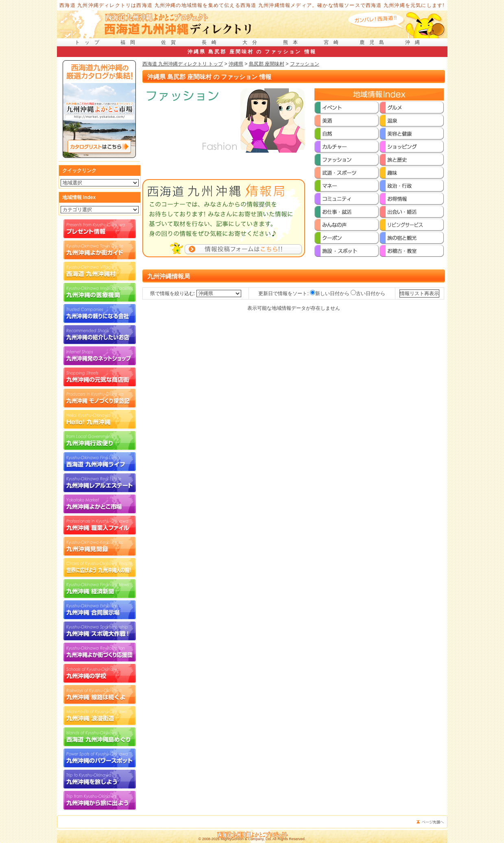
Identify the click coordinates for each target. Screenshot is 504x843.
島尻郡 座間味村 (267, 64)
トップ (89, 42)
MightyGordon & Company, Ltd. (246, 839)
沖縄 (415, 42)
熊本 (293, 42)
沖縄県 (236, 64)
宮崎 (334, 42)
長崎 (212, 42)
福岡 (130, 42)
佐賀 (171, 42)
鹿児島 (374, 42)
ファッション (305, 64)
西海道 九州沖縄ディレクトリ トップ (183, 64)
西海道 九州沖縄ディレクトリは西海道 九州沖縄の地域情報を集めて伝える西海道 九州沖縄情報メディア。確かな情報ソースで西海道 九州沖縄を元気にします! (252, 5)
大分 (252, 42)
